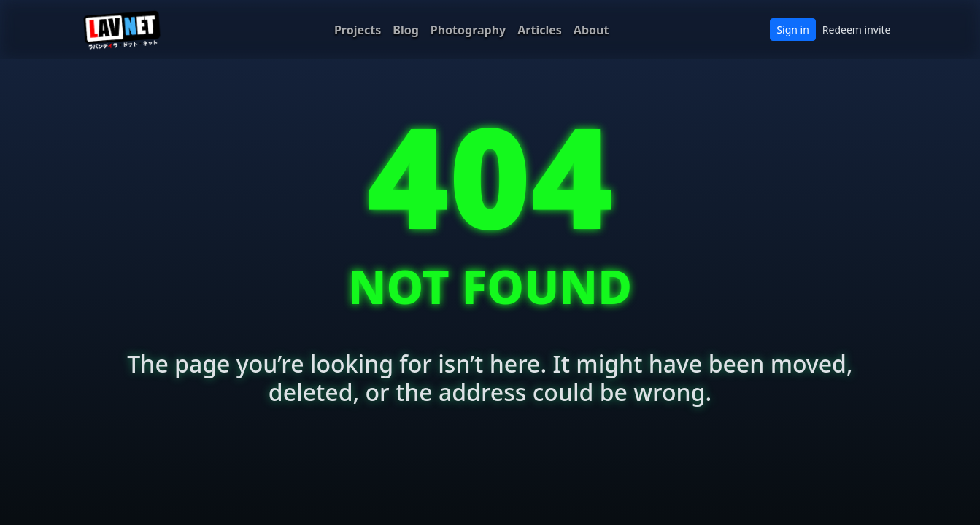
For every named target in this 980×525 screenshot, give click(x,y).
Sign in (792, 30)
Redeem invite (857, 30)
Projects (358, 30)
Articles (540, 30)
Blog (406, 30)
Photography (468, 30)
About (591, 30)
